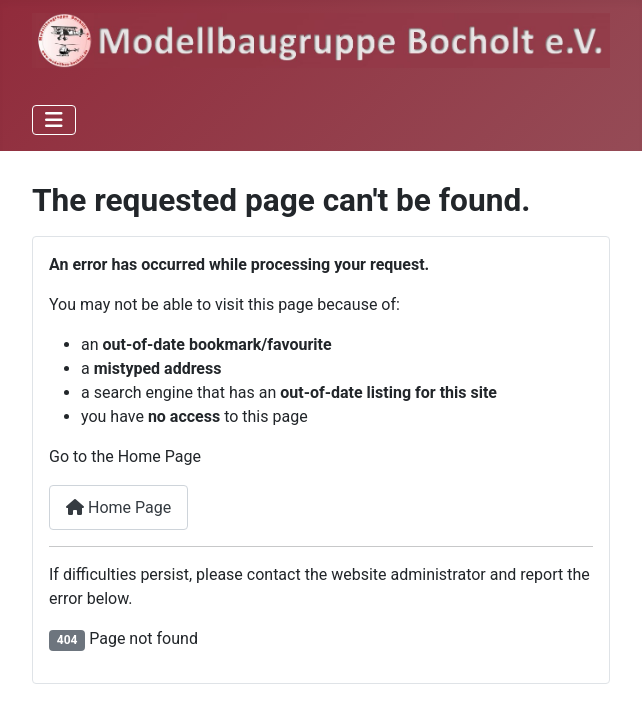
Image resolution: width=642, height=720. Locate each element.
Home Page (118, 507)
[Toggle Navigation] (54, 120)
